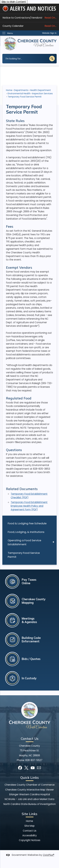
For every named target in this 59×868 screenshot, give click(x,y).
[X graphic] (26, 768)
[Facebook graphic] (20, 768)
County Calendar (29, 26)
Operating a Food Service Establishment (24, 542)
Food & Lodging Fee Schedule (27, 523)
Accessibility (30, 835)
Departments (21, 90)
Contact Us (30, 831)
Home (9, 90)
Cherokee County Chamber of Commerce (30, 785)
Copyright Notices (30, 840)
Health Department (40, 90)
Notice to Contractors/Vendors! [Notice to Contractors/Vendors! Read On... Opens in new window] (29, 18)
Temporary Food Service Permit (24, 555)
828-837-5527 (34, 760)
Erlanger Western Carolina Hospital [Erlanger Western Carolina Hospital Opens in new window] (30, 794)
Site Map (29, 826)
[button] (52, 59)
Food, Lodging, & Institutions (26, 532)
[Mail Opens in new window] (39, 768)
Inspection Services (42, 94)
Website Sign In (49, 33)
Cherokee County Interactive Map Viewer (29, 790)
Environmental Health (19, 94)
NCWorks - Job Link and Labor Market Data (29, 799)
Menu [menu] (10, 33)
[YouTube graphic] (33, 768)
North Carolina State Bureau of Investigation (30, 804)
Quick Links (29, 778)
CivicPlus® (49, 855)
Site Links (29, 814)
